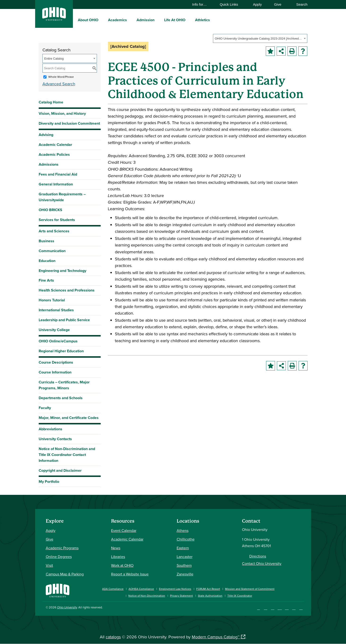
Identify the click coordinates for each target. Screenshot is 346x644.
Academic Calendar (55, 145)
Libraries (118, 557)
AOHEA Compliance (141, 589)
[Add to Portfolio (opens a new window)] (270, 51)
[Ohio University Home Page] (58, 590)
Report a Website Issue (130, 574)
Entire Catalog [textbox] (54, 59)
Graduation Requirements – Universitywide (62, 197)
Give (278, 4)
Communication (52, 251)
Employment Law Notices (175, 589)
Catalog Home (51, 102)
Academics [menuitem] (117, 20)
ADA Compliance (113, 589)
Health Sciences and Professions (67, 290)
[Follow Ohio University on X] (287, 608)
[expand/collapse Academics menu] (130, 20)
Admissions (49, 164)
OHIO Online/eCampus (58, 341)
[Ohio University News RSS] (301, 608)
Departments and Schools (61, 398)
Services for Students (57, 220)
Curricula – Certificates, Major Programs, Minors (64, 385)
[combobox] (260, 38)
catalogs (113, 637)
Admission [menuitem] (146, 20)
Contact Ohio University (262, 563)
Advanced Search (59, 84)
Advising (46, 135)
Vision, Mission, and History (62, 113)
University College (54, 330)
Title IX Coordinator (240, 596)
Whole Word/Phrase (61, 77)
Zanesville (185, 574)
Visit (49, 565)
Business (46, 241)
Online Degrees (59, 557)
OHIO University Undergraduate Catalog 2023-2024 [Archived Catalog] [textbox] (259, 39)
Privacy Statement (181, 596)
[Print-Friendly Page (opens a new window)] (292, 51)
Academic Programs (62, 548)
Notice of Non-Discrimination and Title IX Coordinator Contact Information (67, 455)
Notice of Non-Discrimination (147, 596)
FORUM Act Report (208, 589)
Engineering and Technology (63, 271)
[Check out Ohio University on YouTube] (280, 608)
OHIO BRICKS (50, 210)
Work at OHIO (122, 565)
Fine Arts (46, 280)
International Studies (56, 310)
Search (300, 4)
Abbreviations (50, 429)
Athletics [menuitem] (202, 20)
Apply (257, 4)
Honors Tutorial (52, 300)
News (116, 548)
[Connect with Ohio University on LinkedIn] (273, 608)
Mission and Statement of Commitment (250, 589)
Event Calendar (124, 530)
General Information (56, 184)
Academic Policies (54, 154)
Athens (183, 530)
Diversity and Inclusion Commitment (69, 123)
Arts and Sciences (54, 231)
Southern (184, 565)
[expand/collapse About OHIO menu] (102, 20)
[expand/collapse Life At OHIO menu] (189, 20)
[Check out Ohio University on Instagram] (266, 608)
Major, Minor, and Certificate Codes (69, 418)
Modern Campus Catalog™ (216, 637)
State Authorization (210, 596)
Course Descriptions (56, 362)
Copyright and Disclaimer (60, 470)
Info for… (202, 4)
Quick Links (231, 4)
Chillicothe (186, 539)
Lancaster (185, 557)
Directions (258, 556)
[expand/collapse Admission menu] (158, 20)
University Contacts (55, 439)
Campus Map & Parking (65, 574)
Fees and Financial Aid (58, 174)
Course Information (55, 372)
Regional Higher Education (61, 351)
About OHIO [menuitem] (88, 20)
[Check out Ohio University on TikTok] (294, 608)
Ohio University (67, 607)
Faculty (45, 408)
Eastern (183, 548)
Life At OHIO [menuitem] (175, 20)
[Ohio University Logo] (54, 19)
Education (47, 261)
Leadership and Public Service (64, 320)
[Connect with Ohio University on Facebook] (259, 608)
